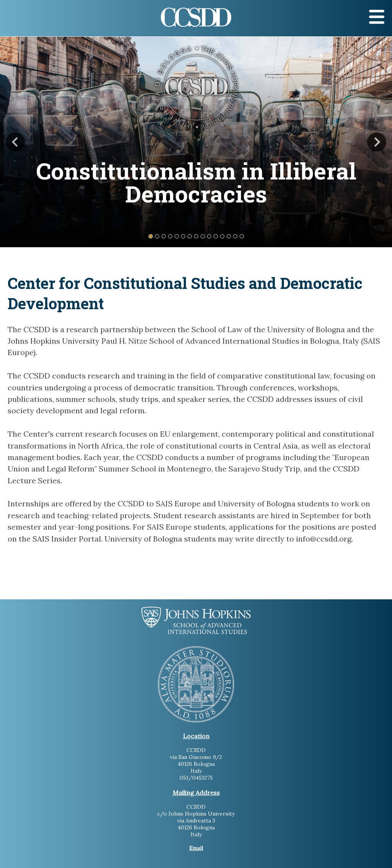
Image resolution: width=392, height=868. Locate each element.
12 (222, 236)
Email (196, 848)
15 (242, 236)
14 (235, 236)
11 (216, 236)
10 (209, 236)
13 (229, 236)
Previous (15, 142)
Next (377, 142)
